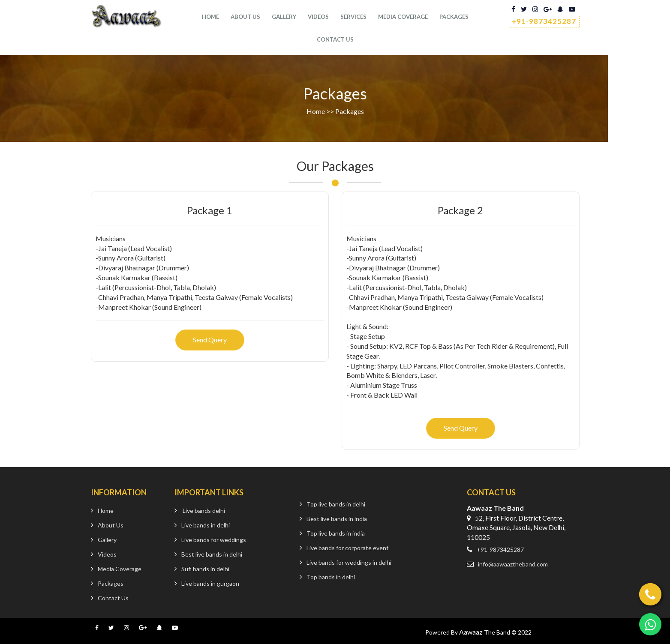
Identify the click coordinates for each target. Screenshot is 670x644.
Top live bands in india (336, 533)
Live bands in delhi (206, 525)
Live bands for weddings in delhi (349, 562)
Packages (454, 17)
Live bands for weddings (214, 540)
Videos (318, 17)
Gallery (284, 17)
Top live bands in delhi (336, 504)
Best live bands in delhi (212, 554)
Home (210, 17)
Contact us (335, 40)
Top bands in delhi (331, 577)
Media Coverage (403, 17)
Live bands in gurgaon (210, 583)
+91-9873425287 (544, 21)
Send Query (210, 340)
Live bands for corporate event (348, 548)
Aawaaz (471, 632)
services (353, 17)
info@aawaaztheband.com (513, 564)
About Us (245, 17)
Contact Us (113, 598)
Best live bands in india (337, 519)
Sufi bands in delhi (205, 569)
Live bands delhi (204, 511)
